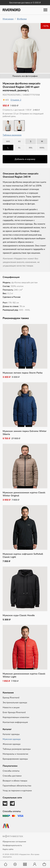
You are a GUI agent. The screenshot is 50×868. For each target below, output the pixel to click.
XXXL (42, 148)
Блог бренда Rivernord (14, 712)
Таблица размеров (12, 135)
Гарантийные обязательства (17, 786)
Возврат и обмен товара (15, 781)
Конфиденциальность (12, 845)
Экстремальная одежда (15, 703)
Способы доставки (12, 776)
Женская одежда (12, 744)
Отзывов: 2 (16, 100)
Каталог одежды (11, 734)
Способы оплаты (11, 771)
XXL (31, 148)
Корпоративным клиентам (16, 717)
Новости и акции (11, 707)
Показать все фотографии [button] (25, 76)
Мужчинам (8, 19)
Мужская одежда (12, 739)
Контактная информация (15, 722)
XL (19, 148)
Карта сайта (8, 849)
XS (19, 141)
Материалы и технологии (15, 754)
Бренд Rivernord (11, 698)
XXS (8, 141)
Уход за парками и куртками (17, 791)
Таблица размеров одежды (17, 749)
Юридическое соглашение (14, 842)
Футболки (22, 19)
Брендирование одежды (15, 759)
